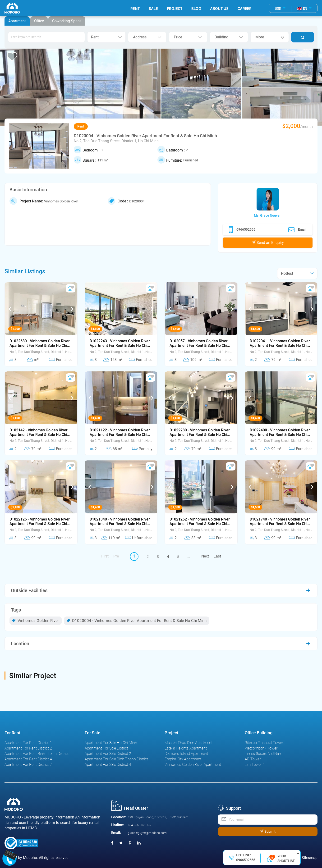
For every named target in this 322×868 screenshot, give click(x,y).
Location (20, 644)
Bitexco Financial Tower (264, 743)
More (270, 37)
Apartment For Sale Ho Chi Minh (111, 743)
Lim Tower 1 (255, 765)
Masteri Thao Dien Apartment (189, 743)
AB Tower (253, 759)
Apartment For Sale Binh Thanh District (116, 759)
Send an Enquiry (268, 243)
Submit (268, 831)
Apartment (17, 21)
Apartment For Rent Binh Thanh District (37, 754)
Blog (196, 8)
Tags (16, 610)
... (189, 557)
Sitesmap (310, 858)
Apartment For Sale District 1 (108, 748)
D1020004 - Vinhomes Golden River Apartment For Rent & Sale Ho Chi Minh (137, 621)
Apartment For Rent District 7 (28, 765)
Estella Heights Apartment (186, 748)
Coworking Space (67, 21)
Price (188, 37)
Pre (116, 556)
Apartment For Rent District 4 (28, 759)
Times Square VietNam (263, 754)
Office (39, 21)
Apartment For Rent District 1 (28, 743)
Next (205, 556)
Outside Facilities (29, 590)
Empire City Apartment (183, 759)
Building (229, 37)
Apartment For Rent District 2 (28, 748)
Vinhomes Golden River (36, 621)
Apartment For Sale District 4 (108, 765)
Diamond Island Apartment (186, 754)
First (105, 556)
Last (217, 556)
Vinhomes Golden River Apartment (193, 765)
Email (297, 230)
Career (245, 8)
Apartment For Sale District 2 (108, 754)
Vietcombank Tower (261, 748)
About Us (219, 8)
